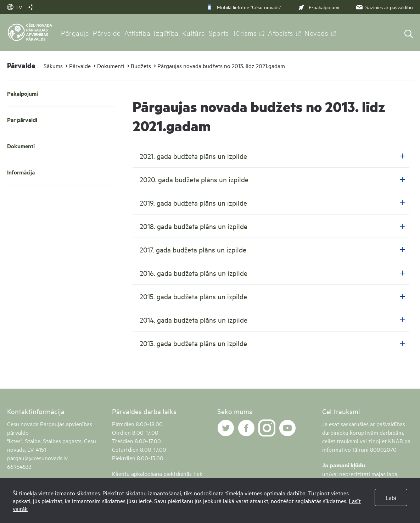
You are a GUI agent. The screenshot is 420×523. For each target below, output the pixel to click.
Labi (391, 497)
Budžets (141, 66)
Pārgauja (75, 33)
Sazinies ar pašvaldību (384, 7)
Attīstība (138, 33)
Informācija (21, 172)
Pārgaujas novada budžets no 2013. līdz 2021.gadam (221, 66)
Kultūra (194, 33)
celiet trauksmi (340, 441)
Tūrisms (244, 33)
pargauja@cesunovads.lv (37, 458)
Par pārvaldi (22, 120)
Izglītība (166, 33)
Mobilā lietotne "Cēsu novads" (244, 7)
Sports (219, 33)
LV (15, 7)
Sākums (53, 66)
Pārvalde (107, 33)
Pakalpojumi (23, 93)
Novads (316, 33)
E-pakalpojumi (318, 7)
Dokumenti (111, 66)
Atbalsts (281, 33)
